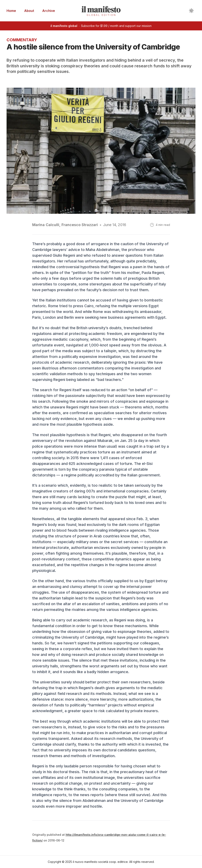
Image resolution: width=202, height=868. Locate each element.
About (29, 11)
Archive (49, 11)
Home (11, 11)
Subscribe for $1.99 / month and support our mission (101, 26)
